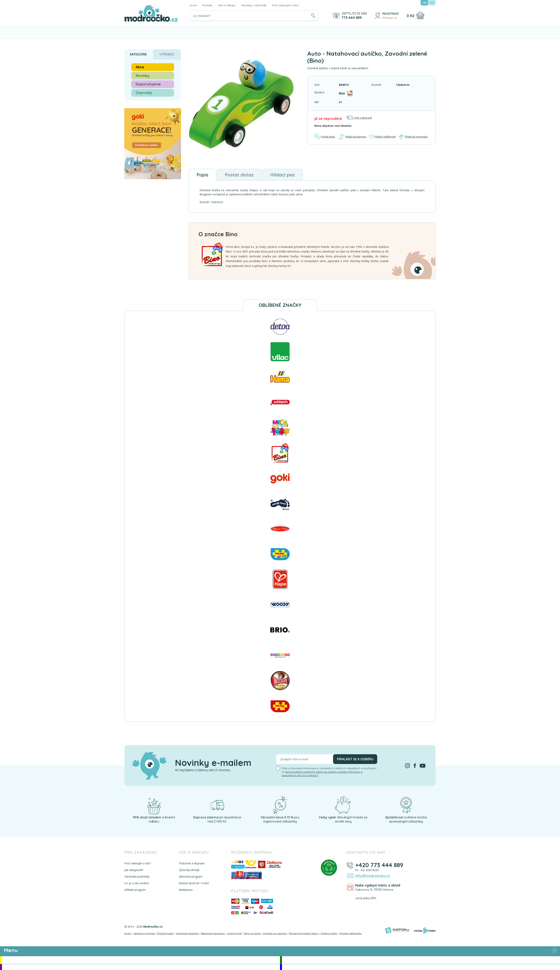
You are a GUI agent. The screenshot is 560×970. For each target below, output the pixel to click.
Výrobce (167, 54)
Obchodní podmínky (137, 877)
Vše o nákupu (227, 5)
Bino (342, 93)
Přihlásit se (390, 18)
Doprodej (144, 93)
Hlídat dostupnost (352, 137)
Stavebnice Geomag (144, 933)
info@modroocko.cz (372, 876)
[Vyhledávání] (254, 16)
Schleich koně (234, 933)
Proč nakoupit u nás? (286, 5)
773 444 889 (352, 18)
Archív (128, 933)
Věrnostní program (190, 877)
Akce (140, 67)
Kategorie (138, 54)
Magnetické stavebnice (213, 933)
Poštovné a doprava (191, 863)
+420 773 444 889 (379, 865)
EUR (432, 3)
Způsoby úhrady (189, 870)
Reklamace (186, 890)
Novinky (142, 76)
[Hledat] (313, 16)
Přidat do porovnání (413, 137)
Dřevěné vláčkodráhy (351, 933)
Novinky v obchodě (254, 5)
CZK (424, 3)
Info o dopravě (359, 118)
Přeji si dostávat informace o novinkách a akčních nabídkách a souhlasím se (329, 772)
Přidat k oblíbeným (382, 137)
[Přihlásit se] (378, 16)
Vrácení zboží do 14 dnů (194, 883)
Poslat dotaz (325, 137)
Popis (203, 175)
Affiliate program (135, 890)
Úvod (193, 5)
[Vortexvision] (425, 931)
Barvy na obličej (252, 933)
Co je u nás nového (137, 883)
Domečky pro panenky (275, 933)
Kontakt (207, 5)
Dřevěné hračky (165, 933)
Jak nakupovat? (134, 870)
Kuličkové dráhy (329, 933)
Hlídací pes (283, 175)
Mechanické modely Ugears (304, 933)
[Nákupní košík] (420, 15)
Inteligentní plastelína (187, 933)
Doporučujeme (148, 84)
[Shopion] (397, 931)
